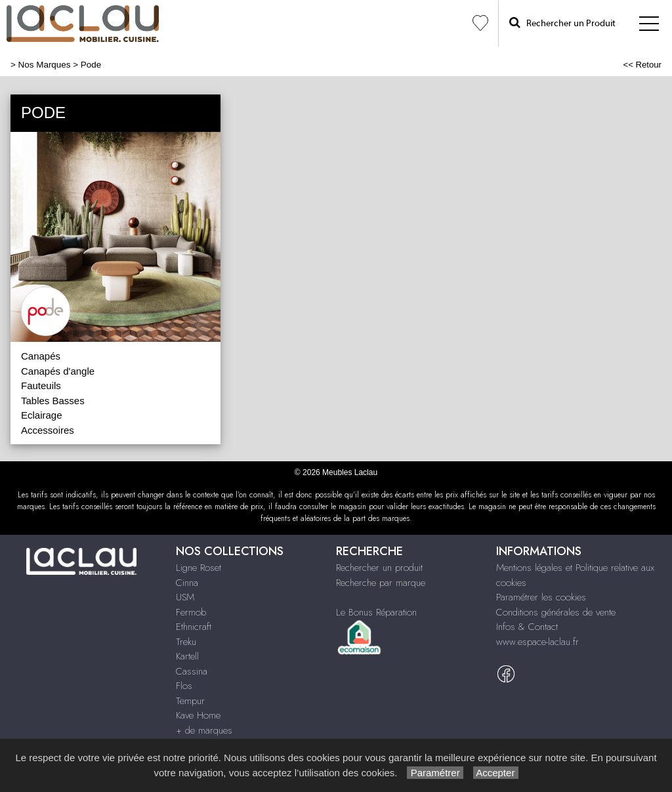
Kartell (187, 656)
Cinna (187, 583)
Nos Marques (45, 65)
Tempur (190, 701)
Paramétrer (435, 773)
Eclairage (42, 415)
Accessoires (48, 430)
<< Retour (642, 65)
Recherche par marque (381, 583)
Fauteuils (41, 386)
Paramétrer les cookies (541, 597)
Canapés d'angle (58, 371)
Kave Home (198, 715)
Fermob (191, 612)
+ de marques (204, 730)
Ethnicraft (194, 627)
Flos (184, 686)
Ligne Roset (199, 568)
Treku (186, 642)
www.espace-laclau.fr (537, 642)
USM (185, 597)
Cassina (192, 671)
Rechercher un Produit (562, 23)
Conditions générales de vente (556, 612)
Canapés (41, 356)
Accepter (496, 773)
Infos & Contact (527, 627)
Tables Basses (53, 401)
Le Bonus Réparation (376, 612)
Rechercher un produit (379, 568)
